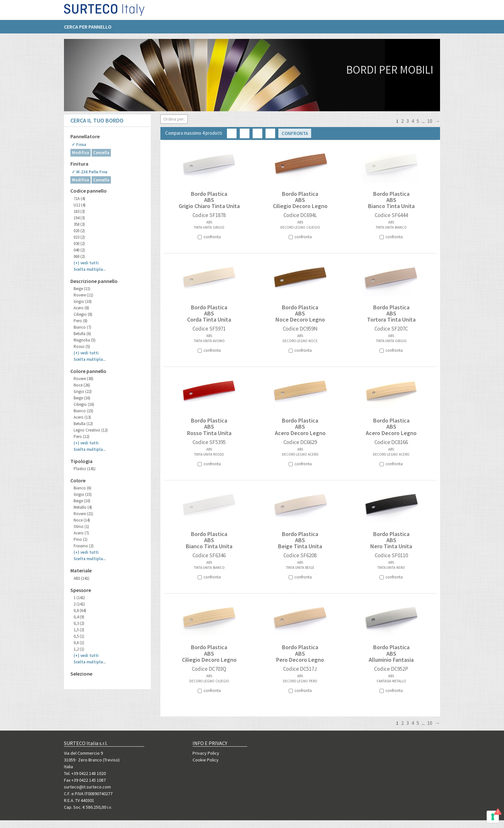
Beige (82, 289)
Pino (81, 539)
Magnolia (85, 340)
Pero (81, 321)
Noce (82, 385)
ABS (81, 578)
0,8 (80, 610)
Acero (81, 308)
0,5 (79, 636)
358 (79, 224)
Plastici (85, 469)
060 (79, 256)
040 (79, 250)
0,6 (79, 643)
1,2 (79, 649)
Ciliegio (83, 314)
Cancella (101, 153)
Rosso (82, 346)
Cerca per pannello (88, 29)
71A (79, 199)
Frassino (84, 546)
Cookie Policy (206, 760)
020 (79, 231)
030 (79, 244)
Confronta (295, 133)
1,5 (79, 630)
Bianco (82, 327)
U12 (80, 205)
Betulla (82, 334)
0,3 (79, 623)
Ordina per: (174, 119)
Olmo (81, 527)
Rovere (83, 295)
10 (430, 121)
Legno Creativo (91, 430)
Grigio (83, 301)
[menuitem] (91, 29)
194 (79, 218)
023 (79, 237)
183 (79, 211)
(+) (86, 263)
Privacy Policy (206, 753)
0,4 (79, 617)
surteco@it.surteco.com (87, 787)
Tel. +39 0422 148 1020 (85, 773)
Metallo (83, 507)
